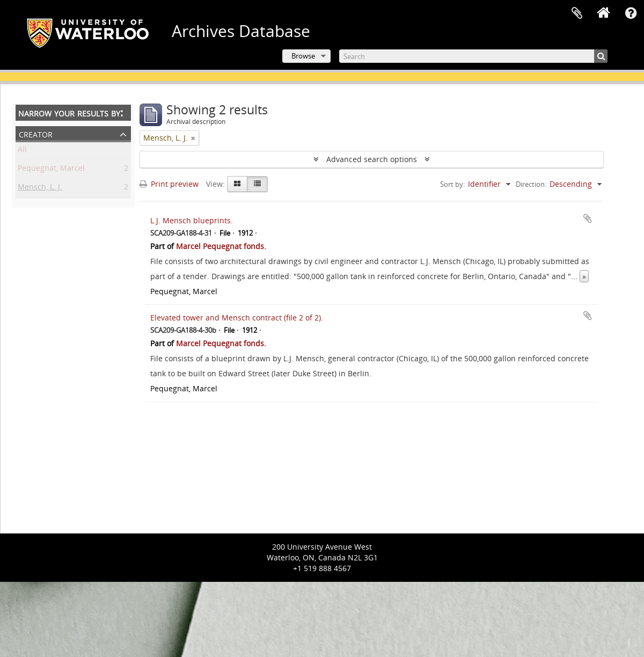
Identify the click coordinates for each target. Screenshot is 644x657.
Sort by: (452, 184)
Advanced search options (372, 159)
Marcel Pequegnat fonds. (221, 246)
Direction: (531, 184)
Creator (36, 133)
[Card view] (237, 184)
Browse (303, 56)
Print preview (169, 184)
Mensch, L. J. (40, 189)
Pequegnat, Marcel (51, 170)
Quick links (631, 13)
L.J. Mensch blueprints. (192, 220)
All (22, 151)
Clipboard (577, 13)
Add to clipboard (588, 218)
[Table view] (257, 184)
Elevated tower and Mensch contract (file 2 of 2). (237, 317)
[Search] (473, 56)
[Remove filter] (193, 138)
